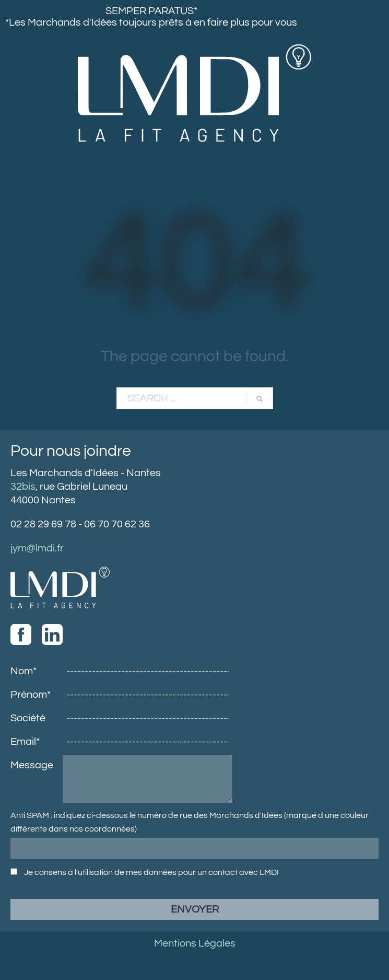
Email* (25, 742)
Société (28, 718)
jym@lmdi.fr (37, 548)
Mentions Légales (195, 943)
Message (32, 765)
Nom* (23, 671)
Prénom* (31, 695)
